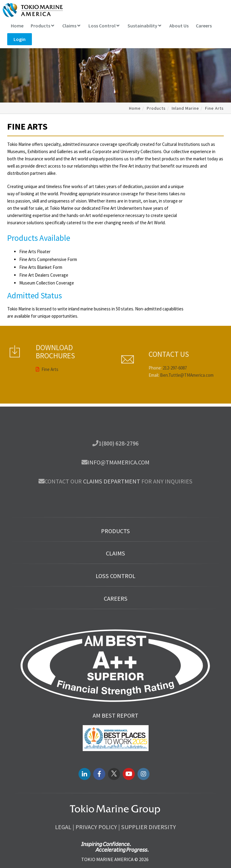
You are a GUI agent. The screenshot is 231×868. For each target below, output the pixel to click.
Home (17, 26)
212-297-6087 (175, 390)
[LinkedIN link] (85, 774)
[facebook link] (99, 774)
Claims (71, 26)
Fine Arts (47, 346)
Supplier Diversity (149, 827)
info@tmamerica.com (119, 462)
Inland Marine (185, 108)
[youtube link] (129, 774)
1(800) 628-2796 (119, 443)
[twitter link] (114, 774)
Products (42, 26)
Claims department (112, 481)
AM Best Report (115, 715)
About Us (179, 26)
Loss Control (104, 26)
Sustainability (144, 26)
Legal (63, 827)
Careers (204, 26)
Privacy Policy (96, 827)
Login (20, 39)
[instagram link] (143, 774)
